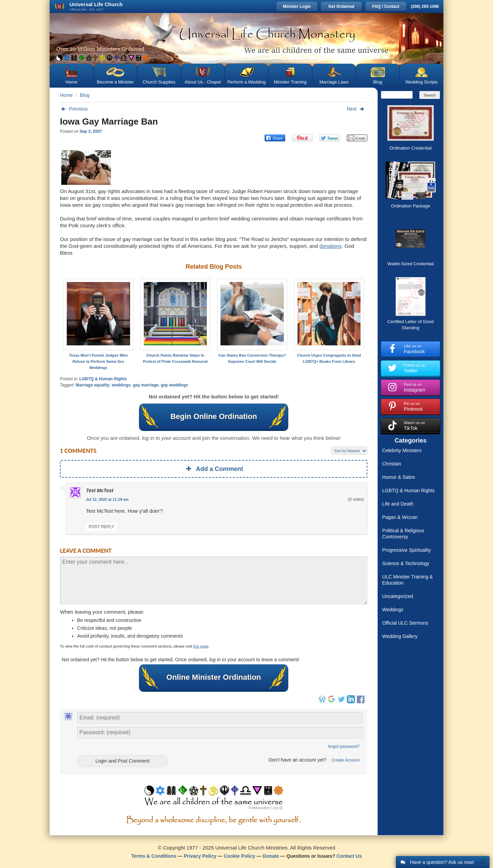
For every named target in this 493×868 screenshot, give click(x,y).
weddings (121, 385)
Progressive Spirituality (406, 550)
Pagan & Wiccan (400, 517)
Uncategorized (397, 596)
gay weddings (174, 385)
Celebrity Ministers (402, 450)
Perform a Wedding (246, 82)
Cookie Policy (240, 856)
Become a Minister (115, 82)
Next (357, 109)
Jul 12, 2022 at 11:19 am (107, 499)
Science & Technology (406, 563)
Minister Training (290, 82)
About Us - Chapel (203, 82)
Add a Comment (214, 469)
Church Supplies (159, 82)
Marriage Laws (334, 82)
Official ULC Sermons (405, 623)
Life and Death (398, 504)
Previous (74, 109)
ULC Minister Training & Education (407, 580)
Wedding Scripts (421, 82)
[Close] (483, 861)
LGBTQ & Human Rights (103, 379)
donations (331, 246)
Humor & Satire (399, 477)
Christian (391, 464)
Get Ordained (341, 7)
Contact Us (349, 856)
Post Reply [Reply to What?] (101, 527)
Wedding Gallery (400, 636)
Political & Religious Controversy (403, 534)
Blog (378, 82)
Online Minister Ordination (214, 677)
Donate (271, 856)
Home (72, 82)
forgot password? (344, 746)
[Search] (397, 95)
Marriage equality (93, 385)
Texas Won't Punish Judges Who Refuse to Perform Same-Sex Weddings (99, 361)
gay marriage (146, 385)
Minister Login (297, 7)
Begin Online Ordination (214, 417)
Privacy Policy (200, 856)
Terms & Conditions (154, 856)
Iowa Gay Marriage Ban (109, 122)
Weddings (393, 610)
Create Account (345, 760)
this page (201, 646)
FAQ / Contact (386, 7)
